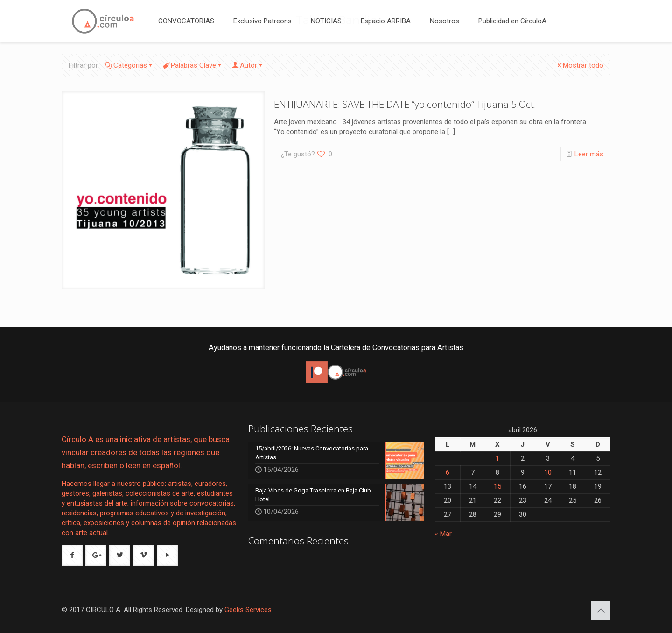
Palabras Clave (193, 65)
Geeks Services (248, 610)
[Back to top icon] (601, 611)
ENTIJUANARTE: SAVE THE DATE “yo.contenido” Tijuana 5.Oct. (405, 104)
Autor (248, 65)
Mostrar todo (580, 65)
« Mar (443, 534)
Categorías (129, 65)
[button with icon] (72, 555)
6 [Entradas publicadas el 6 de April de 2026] (448, 472)
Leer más (589, 154)
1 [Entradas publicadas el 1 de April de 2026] (497, 458)
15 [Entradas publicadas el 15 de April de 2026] (497, 486)
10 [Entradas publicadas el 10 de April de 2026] (548, 472)
